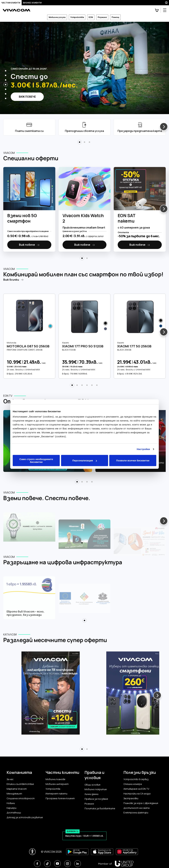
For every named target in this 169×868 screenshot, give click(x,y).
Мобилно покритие (96, 789)
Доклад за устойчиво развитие (25, 817)
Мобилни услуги (57, 17)
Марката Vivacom (17, 789)
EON (91, 17)
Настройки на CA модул (137, 794)
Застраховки (131, 798)
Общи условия (92, 785)
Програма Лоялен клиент (60, 798)
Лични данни (91, 794)
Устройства (77, 17)
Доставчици (14, 813)
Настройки (143, 449)
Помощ (115, 17)
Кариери (11, 808)
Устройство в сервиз (136, 779)
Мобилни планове (55, 779)
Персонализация (85, 460)
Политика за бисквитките (100, 808)
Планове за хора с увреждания (141, 803)
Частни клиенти (11, 3)
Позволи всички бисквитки (133, 460)
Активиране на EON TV (136, 789)
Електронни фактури (136, 813)
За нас (10, 779)
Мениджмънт (14, 794)
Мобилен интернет (57, 784)
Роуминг (102, 17)
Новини (11, 803)
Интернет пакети (56, 794)
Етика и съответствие (20, 784)
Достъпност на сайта (136, 808)
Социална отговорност (21, 798)
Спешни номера (133, 784)
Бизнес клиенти (32, 3)
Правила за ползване (96, 799)
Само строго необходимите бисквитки (36, 460)
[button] (6, 71)
